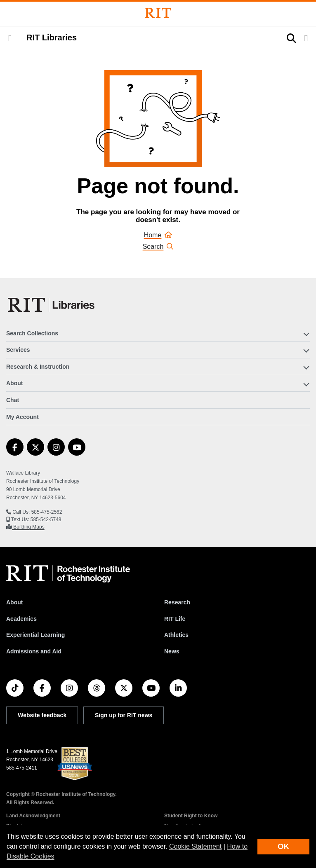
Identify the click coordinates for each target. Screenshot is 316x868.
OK (283, 846)
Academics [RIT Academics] (21, 619)
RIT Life (175, 619)
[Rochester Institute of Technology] (158, 13)
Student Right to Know (191, 816)
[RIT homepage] (68, 574)
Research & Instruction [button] (38, 367)
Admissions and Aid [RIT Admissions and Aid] (34, 651)
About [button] (14, 383)
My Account (22, 417)
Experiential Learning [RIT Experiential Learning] (35, 635)
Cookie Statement (195, 846)
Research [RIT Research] (177, 602)
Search (158, 247)
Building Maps (28, 527)
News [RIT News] (172, 651)
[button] (10, 38)
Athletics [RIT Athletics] (176, 635)
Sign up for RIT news (124, 715)
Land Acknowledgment (33, 816)
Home (158, 235)
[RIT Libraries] (52, 305)
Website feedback (42, 715)
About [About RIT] (14, 602)
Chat (13, 400)
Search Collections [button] (32, 333)
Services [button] (18, 350)
